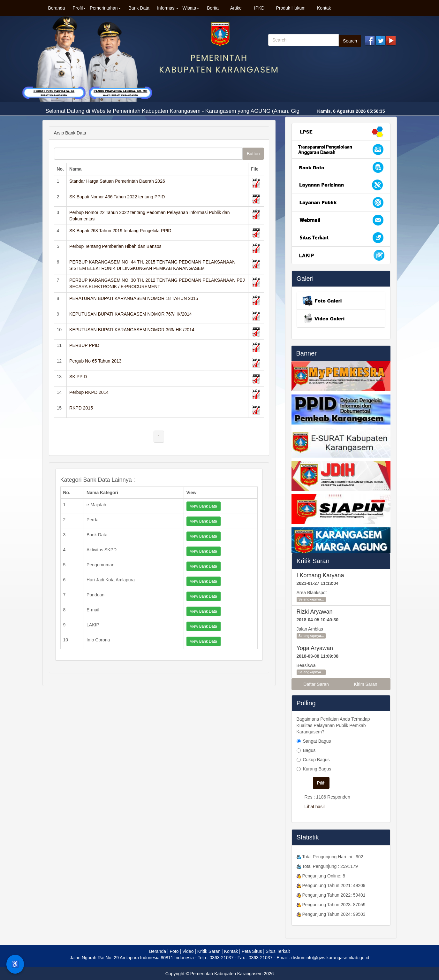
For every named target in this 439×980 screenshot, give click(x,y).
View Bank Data (204, 506)
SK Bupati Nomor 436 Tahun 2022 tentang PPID (117, 197)
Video (188, 951)
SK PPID (78, 377)
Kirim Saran (365, 684)
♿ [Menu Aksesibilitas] (15, 964)
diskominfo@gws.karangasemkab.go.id (330, 958)
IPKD (259, 8)
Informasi (168, 8)
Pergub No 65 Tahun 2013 (95, 361)
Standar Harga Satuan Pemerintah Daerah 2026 (117, 181)
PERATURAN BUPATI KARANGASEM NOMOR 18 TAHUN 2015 (134, 298)
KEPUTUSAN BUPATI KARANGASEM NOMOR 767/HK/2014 (131, 314)
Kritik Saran (313, 561)
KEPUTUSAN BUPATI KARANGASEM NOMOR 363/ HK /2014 (132, 330)
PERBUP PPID (84, 345)
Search (350, 41)
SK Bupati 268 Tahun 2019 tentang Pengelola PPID (120, 231)
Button (253, 154)
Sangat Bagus (317, 741)
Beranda (57, 8)
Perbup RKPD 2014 (89, 392)
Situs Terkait (278, 951)
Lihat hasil (315, 807)
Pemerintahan (105, 8)
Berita (213, 8)
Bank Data (139, 8)
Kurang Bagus (317, 769)
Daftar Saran (316, 684)
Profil (79, 8)
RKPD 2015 (81, 408)
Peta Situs (252, 951)
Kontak (324, 8)
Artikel (236, 8)
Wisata (191, 8)
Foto (174, 951)
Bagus (309, 750)
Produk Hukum (291, 8)
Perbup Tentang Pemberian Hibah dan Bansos (115, 246)
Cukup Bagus (316, 760)
